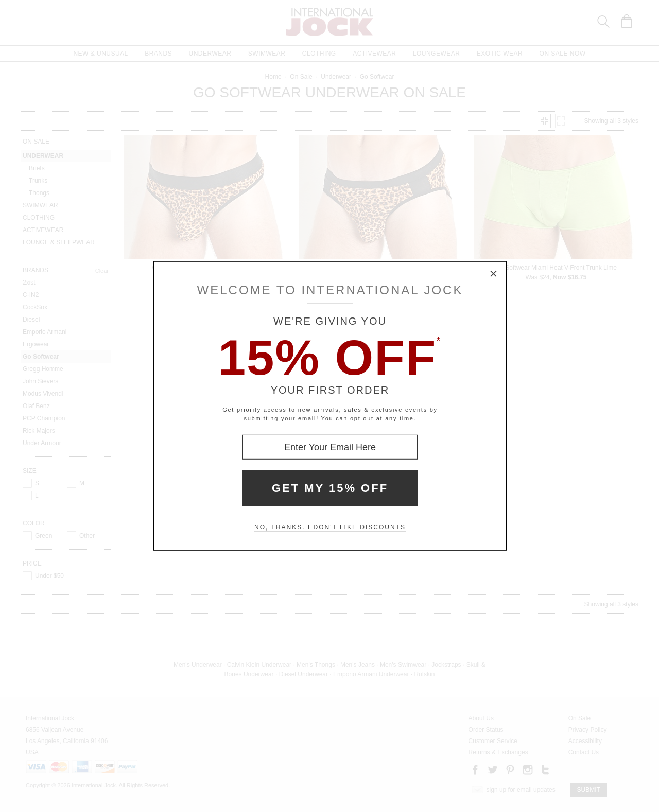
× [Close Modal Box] (494, 274)
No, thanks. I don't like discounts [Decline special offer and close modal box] (330, 527)
